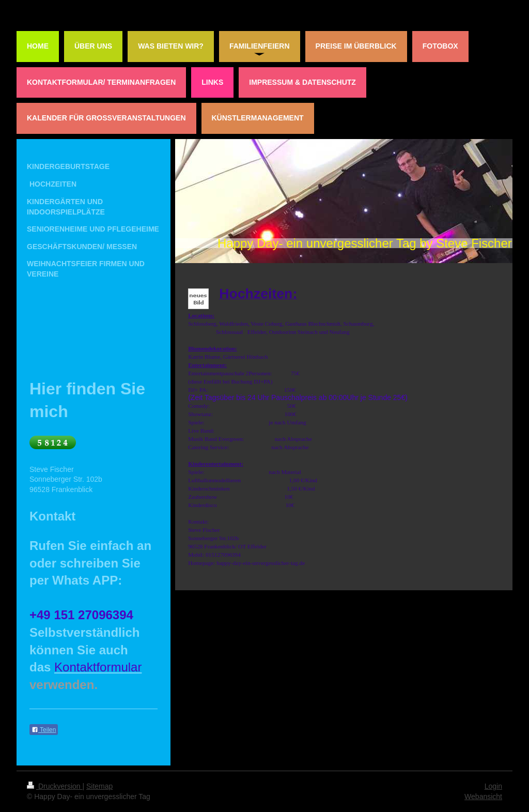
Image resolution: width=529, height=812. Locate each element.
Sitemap (99, 786)
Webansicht (483, 796)
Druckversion (55, 786)
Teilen (44, 730)
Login (493, 786)
